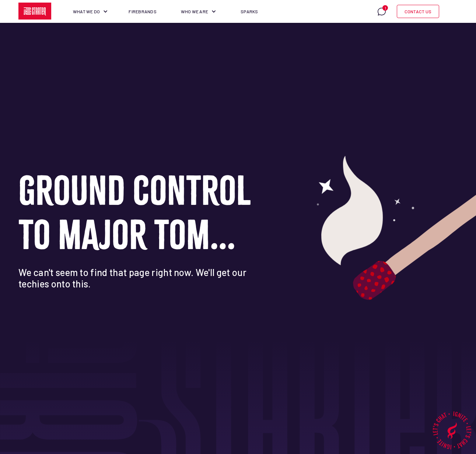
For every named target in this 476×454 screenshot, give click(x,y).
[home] (35, 11)
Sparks (249, 11)
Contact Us (418, 11)
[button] (90, 11)
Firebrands (142, 11)
